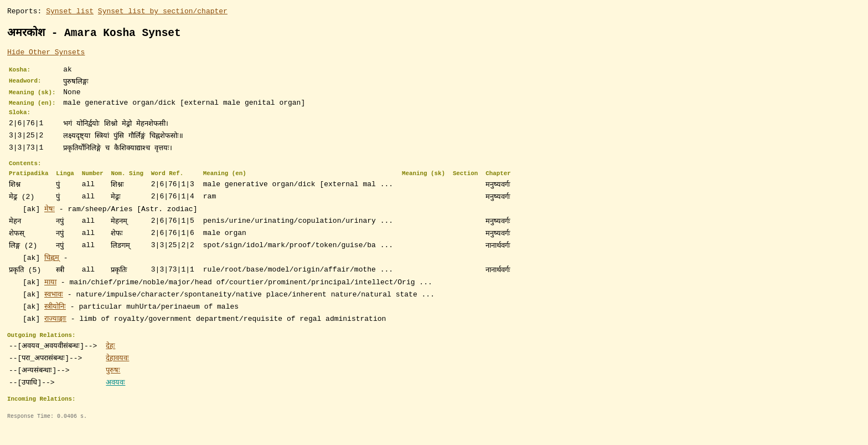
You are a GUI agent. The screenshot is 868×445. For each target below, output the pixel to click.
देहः (110, 360)
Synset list (70, 12)
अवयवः (115, 397)
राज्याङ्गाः (55, 331)
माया (50, 295)
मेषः (50, 222)
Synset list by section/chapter (163, 12)
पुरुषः (113, 385)
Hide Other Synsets (46, 55)
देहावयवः (117, 372)
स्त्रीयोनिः (55, 319)
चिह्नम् (52, 270)
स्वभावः (54, 307)
